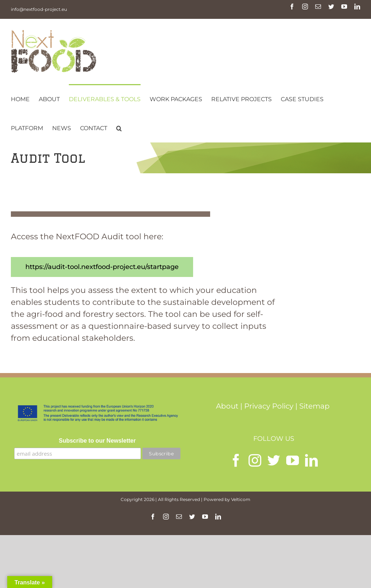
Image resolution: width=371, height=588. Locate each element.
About (227, 406)
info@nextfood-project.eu (39, 9)
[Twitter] (274, 460)
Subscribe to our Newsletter (97, 441)
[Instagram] (255, 460)
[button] (119, 128)
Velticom (241, 499)
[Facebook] (236, 460)
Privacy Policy (269, 406)
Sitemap (314, 406)
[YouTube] (293, 460)
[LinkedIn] (311, 460)
